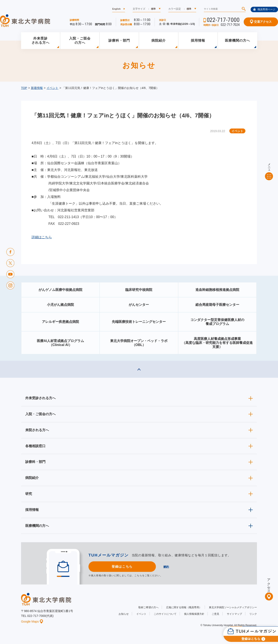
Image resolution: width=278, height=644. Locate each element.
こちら (138, 575)
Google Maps (32, 621)
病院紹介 (159, 40)
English (116, 9)
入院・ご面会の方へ (80, 41)
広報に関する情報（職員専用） (184, 607)
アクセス (269, 584)
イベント (52, 88)
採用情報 (198, 40)
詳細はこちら (42, 237)
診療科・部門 (119, 40)
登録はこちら (122, 566)
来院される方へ (37, 430)
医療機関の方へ (237, 40)
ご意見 (215, 614)
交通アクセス (261, 22)
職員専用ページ (264, 9)
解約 (166, 567)
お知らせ (124, 614)
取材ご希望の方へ (148, 607)
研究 (29, 494)
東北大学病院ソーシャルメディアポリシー (233, 607)
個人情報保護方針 (194, 614)
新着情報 (37, 88)
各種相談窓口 (35, 446)
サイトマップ (234, 614)
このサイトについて (165, 614)
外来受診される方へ (41, 41)
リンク (253, 614)
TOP (24, 88)
